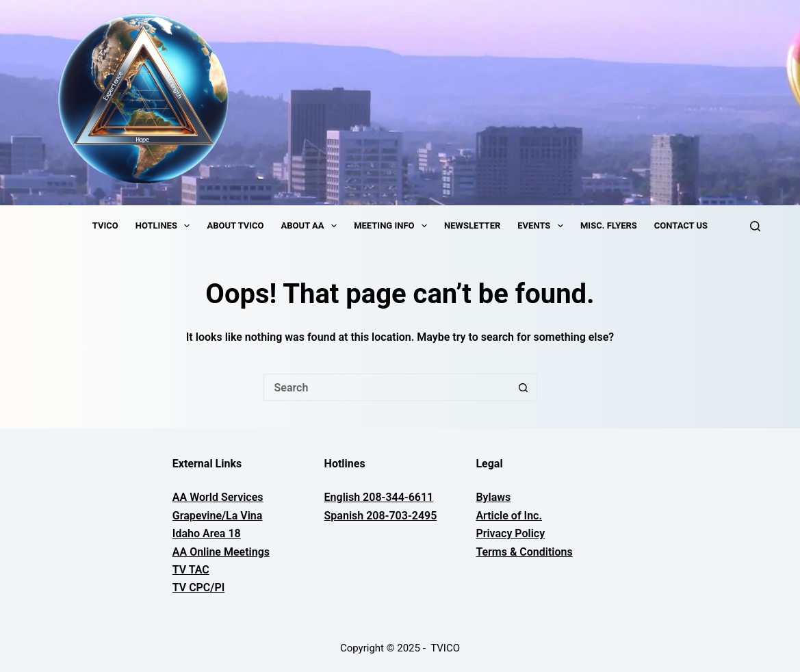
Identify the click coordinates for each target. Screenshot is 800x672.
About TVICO (235, 225)
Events (543, 226)
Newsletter (472, 225)
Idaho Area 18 (207, 533)
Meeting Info (393, 226)
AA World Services (218, 497)
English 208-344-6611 (379, 497)
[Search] (755, 226)
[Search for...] (387, 387)
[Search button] (524, 387)
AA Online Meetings (221, 552)
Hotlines (166, 226)
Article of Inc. (509, 516)
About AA (312, 226)
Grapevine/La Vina (218, 516)
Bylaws (493, 497)
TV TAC (191, 570)
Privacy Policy (510, 533)
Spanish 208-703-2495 (381, 516)
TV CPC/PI (198, 587)
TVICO (105, 225)
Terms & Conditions (524, 552)
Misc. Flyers (609, 225)
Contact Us (681, 225)
